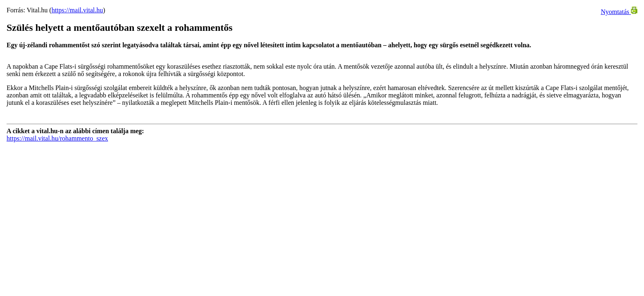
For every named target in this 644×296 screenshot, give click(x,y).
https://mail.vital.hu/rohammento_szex (57, 138)
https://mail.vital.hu (77, 10)
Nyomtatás (619, 12)
